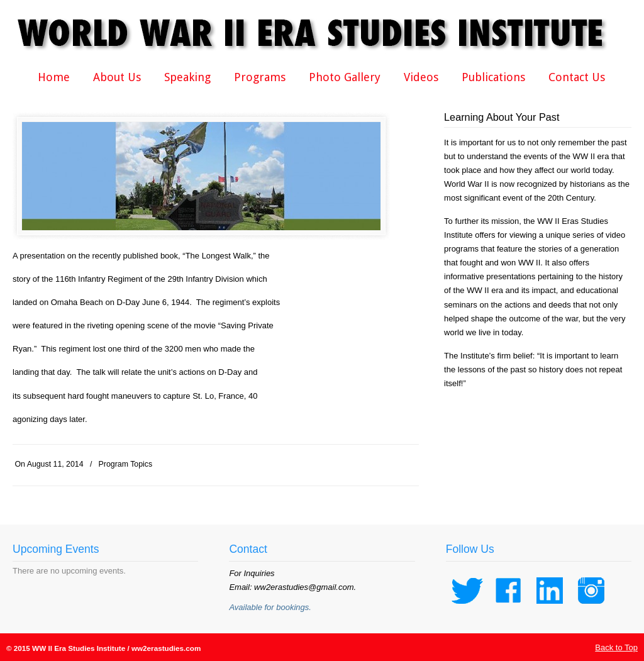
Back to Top (616, 647)
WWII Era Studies (321, 33)
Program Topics (126, 464)
